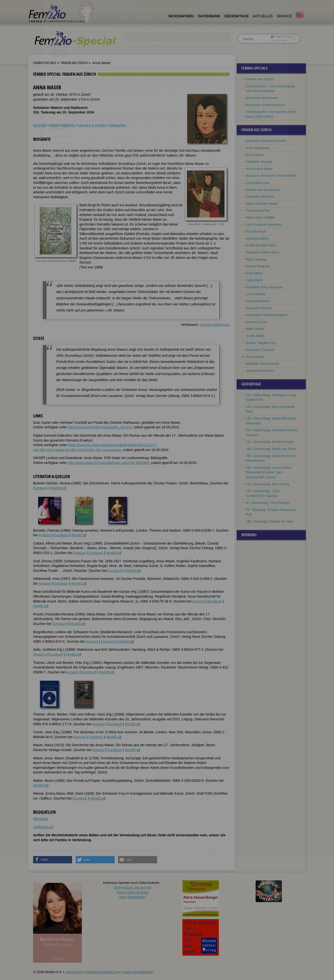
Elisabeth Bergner (259, 162)
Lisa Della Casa (258, 183)
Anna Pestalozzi (258, 301)
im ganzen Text (281, 37)
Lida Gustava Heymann (263, 225)
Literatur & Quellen (92, 125)
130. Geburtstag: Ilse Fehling (268, 484)
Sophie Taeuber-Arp (261, 343)
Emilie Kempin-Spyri (261, 245)
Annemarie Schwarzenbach (266, 315)
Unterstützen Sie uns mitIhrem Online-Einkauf (133, 892)
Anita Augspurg (257, 148)
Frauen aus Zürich (74, 63)
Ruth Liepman (256, 259)
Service (284, 16)
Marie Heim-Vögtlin (260, 217)
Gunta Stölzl (255, 336)
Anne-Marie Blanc (259, 169)
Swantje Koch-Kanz (215, 325)
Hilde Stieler (255, 329)
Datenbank (209, 16)
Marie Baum (255, 155)
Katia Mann (254, 280)
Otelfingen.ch (43, 827)
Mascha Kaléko (257, 238)
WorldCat (57, 488)
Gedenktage (236, 16)
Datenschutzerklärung (102, 972)
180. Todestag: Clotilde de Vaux (269, 521)
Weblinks (68, 125)
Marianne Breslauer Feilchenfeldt (271, 176)
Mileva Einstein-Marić (262, 204)
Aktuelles (263, 16)
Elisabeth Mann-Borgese (264, 287)
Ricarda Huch (256, 231)
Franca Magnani (258, 266)
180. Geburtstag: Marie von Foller (271, 449)
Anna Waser (255, 357)
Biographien (181, 16)
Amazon (45, 535)
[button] (53, 860)
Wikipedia (41, 819)
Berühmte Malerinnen (262, 98)
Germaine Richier (259, 308)
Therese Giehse (258, 210)
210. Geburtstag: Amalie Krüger (269, 442)
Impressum (73, 972)
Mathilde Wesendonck (262, 364)
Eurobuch (40, 488)
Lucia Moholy (256, 294)
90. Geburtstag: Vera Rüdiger (268, 503)
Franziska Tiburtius (260, 350)
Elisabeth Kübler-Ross (263, 252)
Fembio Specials (45, 63)
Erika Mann (254, 273)
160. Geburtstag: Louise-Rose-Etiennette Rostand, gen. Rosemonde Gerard (269, 472)
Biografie (40, 125)
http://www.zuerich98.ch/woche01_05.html (100, 427)
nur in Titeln (279, 40)
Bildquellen (118, 125)
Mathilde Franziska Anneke (266, 141)
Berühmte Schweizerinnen (265, 105)
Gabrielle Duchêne (260, 197)
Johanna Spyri (257, 322)
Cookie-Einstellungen (137, 972)
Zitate (54, 125)
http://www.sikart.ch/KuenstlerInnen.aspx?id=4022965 (108, 463)
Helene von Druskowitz (263, 190)
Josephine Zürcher (260, 371)
